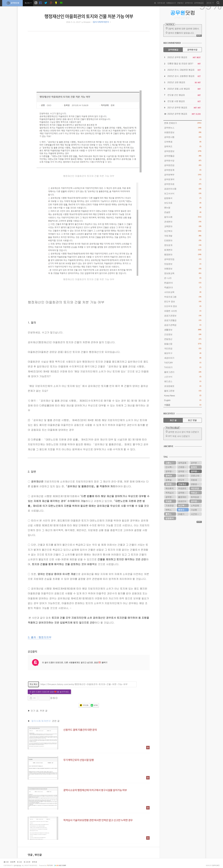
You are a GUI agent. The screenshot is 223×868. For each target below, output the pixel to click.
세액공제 (182, 463)
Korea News (183, 395)
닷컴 (183, 13)
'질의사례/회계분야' (41, 721)
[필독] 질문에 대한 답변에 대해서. (184, 29)
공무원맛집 (183, 259)
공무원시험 (183, 137)
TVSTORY (183, 363)
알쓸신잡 (183, 344)
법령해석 (183, 198)
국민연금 (183, 348)
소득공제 (195, 505)
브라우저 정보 (183, 306)
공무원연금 (183, 165)
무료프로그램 (183, 297)
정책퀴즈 (183, 146)
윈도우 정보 (183, 301)
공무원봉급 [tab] (173, 50)
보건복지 (183, 231)
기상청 (194, 510)
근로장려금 (183, 467)
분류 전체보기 (183, 123)
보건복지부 (183, 505)
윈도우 (181, 480)
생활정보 (183, 330)
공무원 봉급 (183, 471)
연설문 (183, 212)
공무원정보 (183, 151)
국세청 (168, 501)
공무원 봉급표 (196, 463)
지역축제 (183, 142)
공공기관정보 (183, 316)
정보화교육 (183, 273)
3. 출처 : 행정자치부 (40, 637)
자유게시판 (161, 3)
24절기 (181, 514)
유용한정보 (183, 132)
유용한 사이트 (183, 311)
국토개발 (183, 236)
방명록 (13, 862)
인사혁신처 (170, 467)
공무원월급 (183, 156)
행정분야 (183, 254)
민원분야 (183, 240)
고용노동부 (170, 463)
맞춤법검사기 (171, 3)
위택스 (168, 510)
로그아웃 (27, 862)
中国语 (183, 405)
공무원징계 (183, 170)
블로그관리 (183, 372)
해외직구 (183, 353)
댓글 (30, 855)
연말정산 (180, 3)
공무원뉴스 (183, 128)
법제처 (194, 467)
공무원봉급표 (199, 3)
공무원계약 (183, 179)
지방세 (194, 480)
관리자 (210, 3)
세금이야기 (183, 358)
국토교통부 (196, 493)
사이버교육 (183, 292)
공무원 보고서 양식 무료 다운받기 (184, 432)
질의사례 (183, 217)
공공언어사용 (183, 189)
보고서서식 (183, 193)
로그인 (19, 862)
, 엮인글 (37, 855)
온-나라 (183, 278)
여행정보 (183, 269)
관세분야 (183, 222)
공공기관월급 (183, 320)
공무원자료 (183, 184)
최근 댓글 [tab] (192, 420)
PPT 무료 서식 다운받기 (179, 436)
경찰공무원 (196, 484)
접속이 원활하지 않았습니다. (181, 33)
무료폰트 (182, 488)
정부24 (169, 476)
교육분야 (183, 226)
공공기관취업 (183, 325)
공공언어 (182, 501)
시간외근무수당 (196, 514)
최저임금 (195, 497)
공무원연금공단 (196, 501)
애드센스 (183, 381)
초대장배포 (183, 386)
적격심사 (169, 493)
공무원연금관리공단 (171, 471)
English (183, 400)
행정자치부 (183, 510)
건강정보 (183, 334)
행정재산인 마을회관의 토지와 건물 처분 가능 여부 (89, 16)
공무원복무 (183, 175)
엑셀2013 (183, 287)
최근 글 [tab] (173, 420)
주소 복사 (33, 684)
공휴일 (168, 480)
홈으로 (6, 862)
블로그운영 (183, 391)
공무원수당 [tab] (192, 50)
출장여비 (182, 497)
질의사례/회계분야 (101, 22)
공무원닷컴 (12, 3)
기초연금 (169, 505)
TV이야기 (183, 367)
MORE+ (199, 36)
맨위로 (35, 862)
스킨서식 (183, 377)
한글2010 (183, 283)
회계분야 (183, 250)
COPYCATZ (216, 866)
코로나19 (195, 476)
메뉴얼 (183, 207)
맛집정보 (183, 264)
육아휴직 (169, 488)
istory (50, 866)
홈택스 (168, 514)
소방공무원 (183, 476)
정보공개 (183, 245)
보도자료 (183, 203)
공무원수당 (189, 3)
